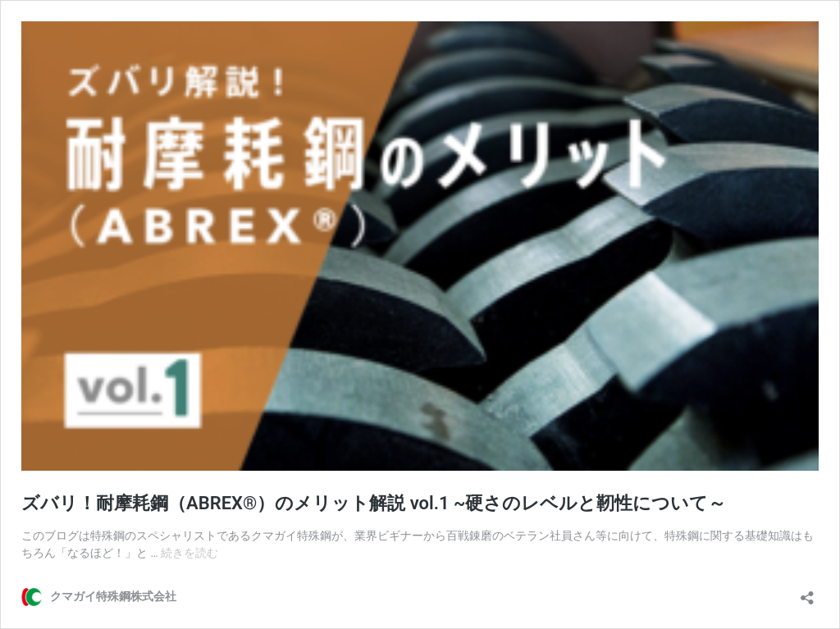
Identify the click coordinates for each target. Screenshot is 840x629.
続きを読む (189, 553)
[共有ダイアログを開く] (807, 593)
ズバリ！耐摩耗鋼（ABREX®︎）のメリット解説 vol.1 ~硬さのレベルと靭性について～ (374, 503)
